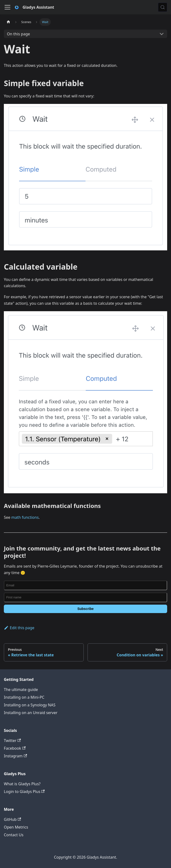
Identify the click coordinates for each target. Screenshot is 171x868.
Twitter (12, 741)
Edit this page (19, 628)
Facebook (15, 748)
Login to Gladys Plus (24, 792)
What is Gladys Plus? (22, 784)
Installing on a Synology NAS (30, 705)
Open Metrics (16, 827)
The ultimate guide (21, 690)
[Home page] (8, 22)
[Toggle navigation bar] (7, 7)
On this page (19, 34)
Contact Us (14, 835)
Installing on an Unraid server (31, 713)
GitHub (12, 819)
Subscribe (86, 609)
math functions (25, 517)
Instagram (15, 756)
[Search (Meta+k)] (163, 7)
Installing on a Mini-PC (24, 697)
